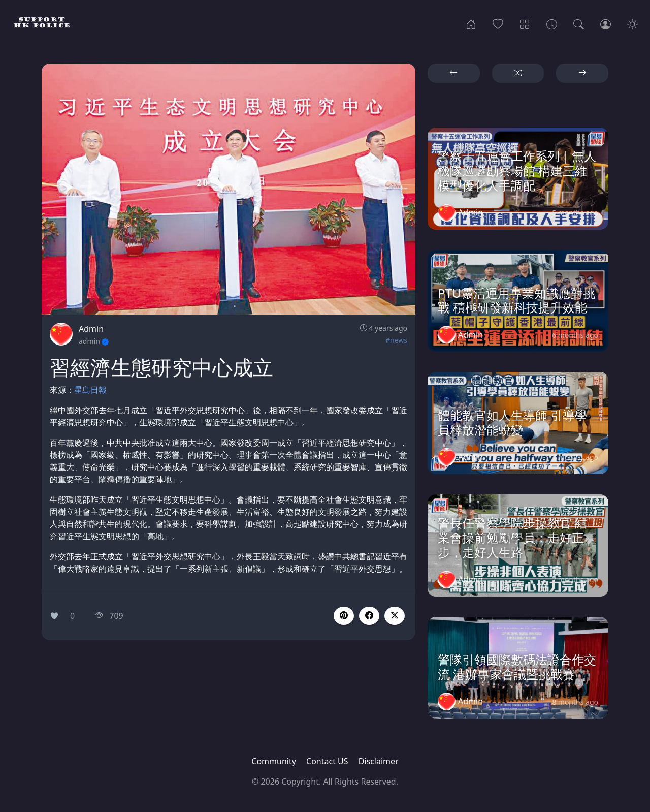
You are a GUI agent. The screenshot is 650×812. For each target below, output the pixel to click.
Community (274, 761)
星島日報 (90, 390)
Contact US (327, 761)
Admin (91, 329)
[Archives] (552, 23)
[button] (369, 616)
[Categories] (525, 23)
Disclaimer (379, 761)
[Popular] (498, 23)
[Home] (471, 23)
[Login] (606, 23)
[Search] (579, 23)
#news (396, 340)
